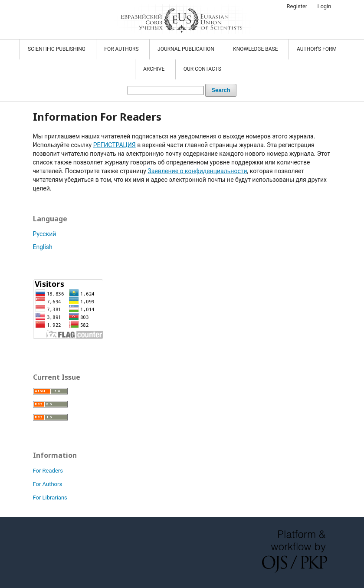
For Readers (48, 471)
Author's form (317, 49)
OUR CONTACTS (202, 69)
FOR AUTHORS (122, 49)
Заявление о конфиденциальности (197, 171)
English (43, 247)
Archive (154, 69)
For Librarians (50, 498)
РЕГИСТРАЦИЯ (115, 145)
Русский (45, 234)
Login (324, 6)
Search (221, 90)
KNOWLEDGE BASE (256, 49)
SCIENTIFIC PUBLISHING (57, 49)
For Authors (48, 484)
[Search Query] (166, 90)
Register (297, 6)
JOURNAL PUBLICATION (187, 49)
